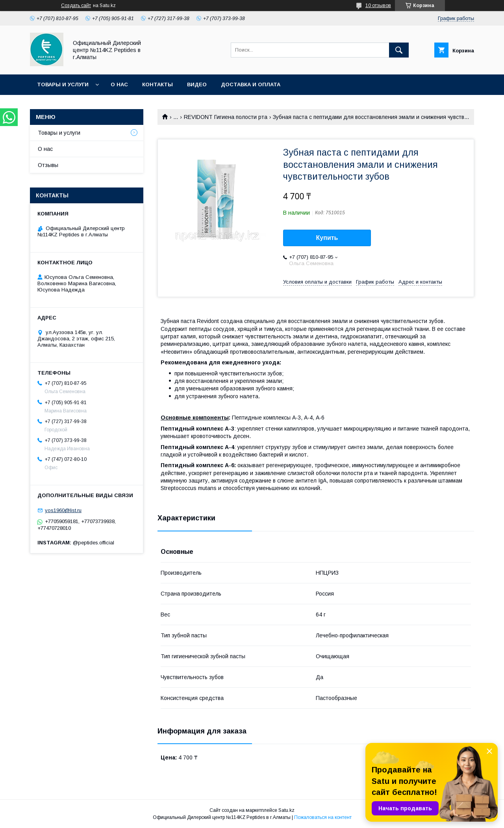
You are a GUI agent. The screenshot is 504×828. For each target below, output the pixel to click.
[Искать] (399, 50)
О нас (119, 84)
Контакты (157, 84)
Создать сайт (76, 6)
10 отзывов (378, 6)
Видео (197, 84)
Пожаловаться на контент (323, 817)
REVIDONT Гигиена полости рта (226, 117)
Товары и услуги (63, 84)
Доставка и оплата (251, 84)
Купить (327, 238)
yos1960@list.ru (63, 510)
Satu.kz (286, 810)
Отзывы (48, 165)
